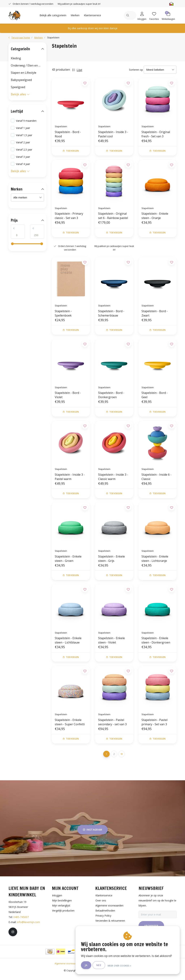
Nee (102, 965)
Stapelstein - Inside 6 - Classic (156, 479)
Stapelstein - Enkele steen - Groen (68, 561)
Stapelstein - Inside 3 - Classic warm (113, 479)
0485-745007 (21, 922)
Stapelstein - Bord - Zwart (155, 315)
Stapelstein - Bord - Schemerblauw (111, 315)
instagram (92, 834)
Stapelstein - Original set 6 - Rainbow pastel (113, 216)
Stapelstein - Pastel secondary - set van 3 (112, 726)
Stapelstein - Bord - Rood (68, 134)
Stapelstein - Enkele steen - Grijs (111, 561)
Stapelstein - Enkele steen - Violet (111, 644)
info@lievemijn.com (28, 927)
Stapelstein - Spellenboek (63, 315)
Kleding (16, 58)
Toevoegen (71, 151)
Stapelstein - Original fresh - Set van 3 (156, 134)
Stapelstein (53, 37)
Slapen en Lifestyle (24, 73)
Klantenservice (92, 15)
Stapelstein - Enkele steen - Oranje (155, 216)
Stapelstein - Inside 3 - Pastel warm (70, 479)
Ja (89, 965)
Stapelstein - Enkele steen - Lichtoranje (155, 561)
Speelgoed (18, 87)
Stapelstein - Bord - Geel (155, 397)
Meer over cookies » (123, 965)
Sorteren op (136, 70)
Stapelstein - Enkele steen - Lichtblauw (68, 644)
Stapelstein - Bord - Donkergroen (111, 397)
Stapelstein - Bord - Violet (68, 397)
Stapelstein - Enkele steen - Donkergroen (156, 644)
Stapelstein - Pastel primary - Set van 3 (154, 726)
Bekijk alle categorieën (53, 15)
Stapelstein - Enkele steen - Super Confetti (70, 726)
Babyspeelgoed (21, 80)
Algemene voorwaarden (68, 968)
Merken (75, 15)
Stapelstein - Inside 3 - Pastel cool (113, 134)
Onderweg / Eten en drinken (27, 65)
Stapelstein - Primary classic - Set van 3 (69, 216)
